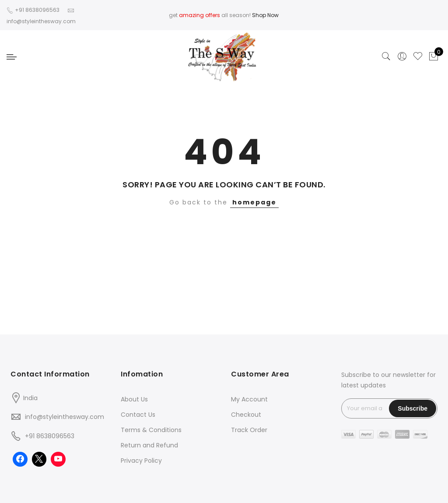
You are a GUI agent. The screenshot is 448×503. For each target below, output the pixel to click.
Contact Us (138, 415)
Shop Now (265, 15)
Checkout (246, 415)
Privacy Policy (141, 461)
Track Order (249, 430)
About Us (134, 399)
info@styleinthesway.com (65, 417)
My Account (249, 399)
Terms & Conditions (151, 430)
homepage (254, 202)
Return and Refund (149, 445)
